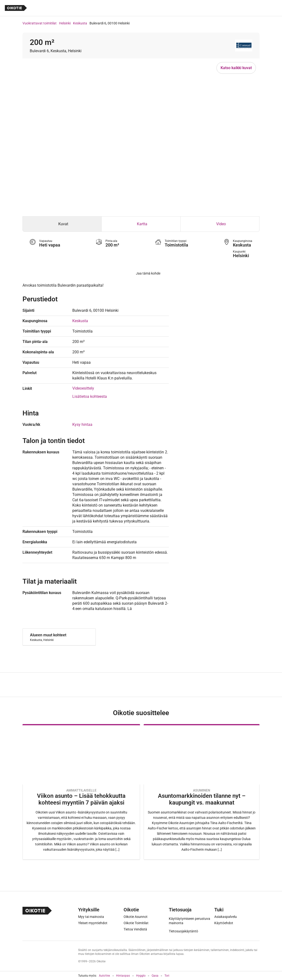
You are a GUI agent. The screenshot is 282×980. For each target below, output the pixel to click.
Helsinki (65, 23)
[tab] (62, 224)
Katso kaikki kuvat (236, 68)
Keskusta (80, 23)
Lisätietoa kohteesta (90, 396)
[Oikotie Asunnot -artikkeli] (81, 792)
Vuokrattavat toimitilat (40, 23)
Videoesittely (83, 388)
